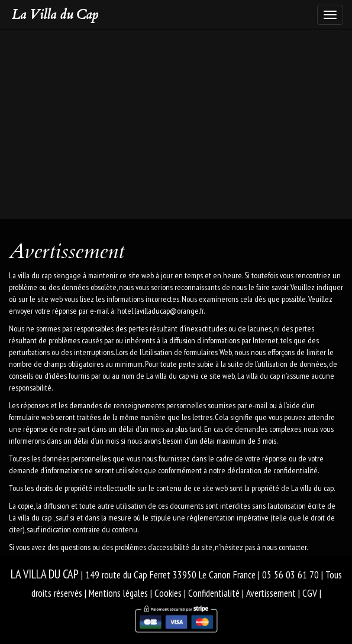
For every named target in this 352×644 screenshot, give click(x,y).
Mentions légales (118, 593)
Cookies (168, 593)
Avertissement (271, 593)
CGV (310, 593)
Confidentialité (214, 593)
